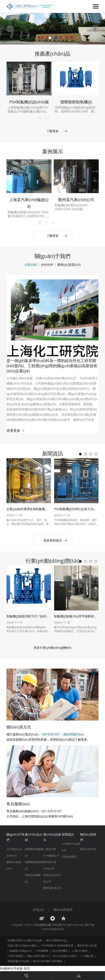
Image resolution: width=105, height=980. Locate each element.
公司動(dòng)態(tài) (71, 847)
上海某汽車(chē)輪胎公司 (51, 852)
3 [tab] (53, 223)
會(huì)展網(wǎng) (56, 940)
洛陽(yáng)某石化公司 (52, 878)
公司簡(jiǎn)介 (15, 849)
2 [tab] (55, 38)
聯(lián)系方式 (88, 849)
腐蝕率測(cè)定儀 (87, 946)
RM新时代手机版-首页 (15, 968)
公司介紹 (31, 265)
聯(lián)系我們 (63, 910)
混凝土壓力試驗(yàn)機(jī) (22, 946)
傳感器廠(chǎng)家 (19, 961)
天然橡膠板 (42, 951)
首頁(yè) (38, 910)
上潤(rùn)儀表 (80, 951)
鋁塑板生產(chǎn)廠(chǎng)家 (25, 940)
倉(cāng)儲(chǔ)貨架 (65, 956)
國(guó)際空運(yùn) (38, 956)
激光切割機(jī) (60, 951)
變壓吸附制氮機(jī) (34, 852)
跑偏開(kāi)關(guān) (21, 951)
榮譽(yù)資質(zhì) (69, 265)
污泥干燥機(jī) (15, 956)
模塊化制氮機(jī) (33, 878)
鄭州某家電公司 (52, 888)
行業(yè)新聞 (69, 857)
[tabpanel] (52, 29)
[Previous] (10, 29)
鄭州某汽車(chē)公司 (50, 865)
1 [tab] (50, 38)
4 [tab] (96, 454)
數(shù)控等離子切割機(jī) (48, 961)
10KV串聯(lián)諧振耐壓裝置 (57, 946)
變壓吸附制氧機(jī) (34, 865)
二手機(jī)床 (87, 956)
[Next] (95, 29)
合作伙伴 (47, 265)
